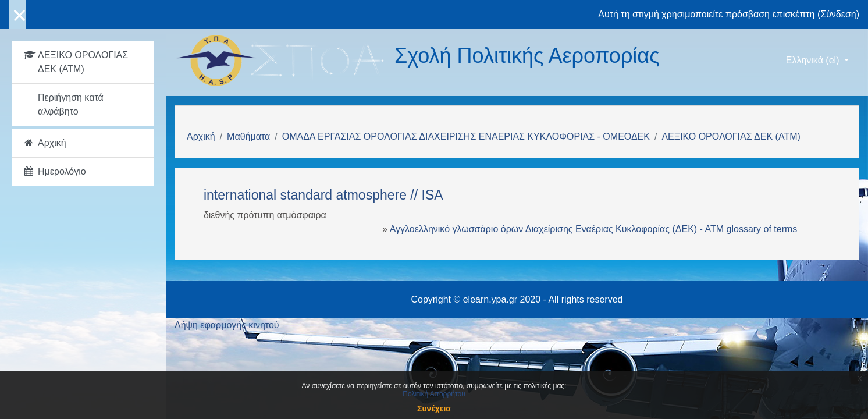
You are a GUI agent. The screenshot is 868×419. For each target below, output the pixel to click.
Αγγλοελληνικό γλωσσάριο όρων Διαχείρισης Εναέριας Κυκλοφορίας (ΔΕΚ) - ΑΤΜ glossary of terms (594, 229)
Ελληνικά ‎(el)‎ (814, 60)
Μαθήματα (248, 136)
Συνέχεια (434, 409)
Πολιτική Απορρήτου (434, 394)
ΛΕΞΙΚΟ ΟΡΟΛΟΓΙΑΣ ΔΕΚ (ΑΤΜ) (731, 136)
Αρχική (201, 136)
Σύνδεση (838, 14)
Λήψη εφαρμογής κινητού (227, 325)
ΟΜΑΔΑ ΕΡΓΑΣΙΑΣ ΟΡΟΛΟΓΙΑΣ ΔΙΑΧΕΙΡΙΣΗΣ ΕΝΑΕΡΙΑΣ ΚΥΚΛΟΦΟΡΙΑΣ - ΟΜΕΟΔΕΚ (466, 136)
